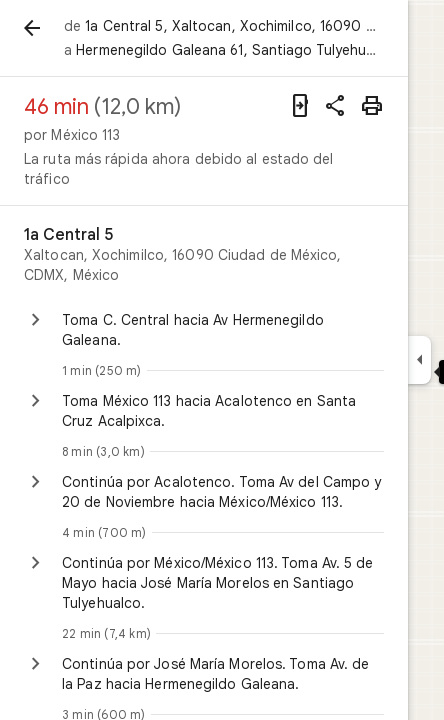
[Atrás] (32, 28)
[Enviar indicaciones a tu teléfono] (300, 106)
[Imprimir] (372, 106)
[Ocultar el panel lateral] (419, 360)
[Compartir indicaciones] (336, 106)
